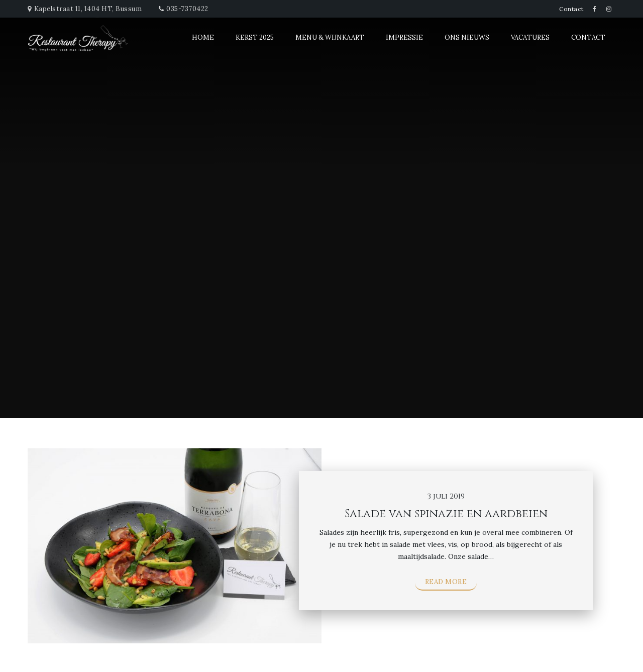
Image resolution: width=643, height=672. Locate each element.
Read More (446, 582)
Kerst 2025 (255, 37)
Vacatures (530, 37)
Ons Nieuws (467, 37)
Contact (571, 9)
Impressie (404, 37)
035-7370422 (187, 9)
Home (203, 37)
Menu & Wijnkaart (330, 37)
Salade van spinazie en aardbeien (446, 514)
